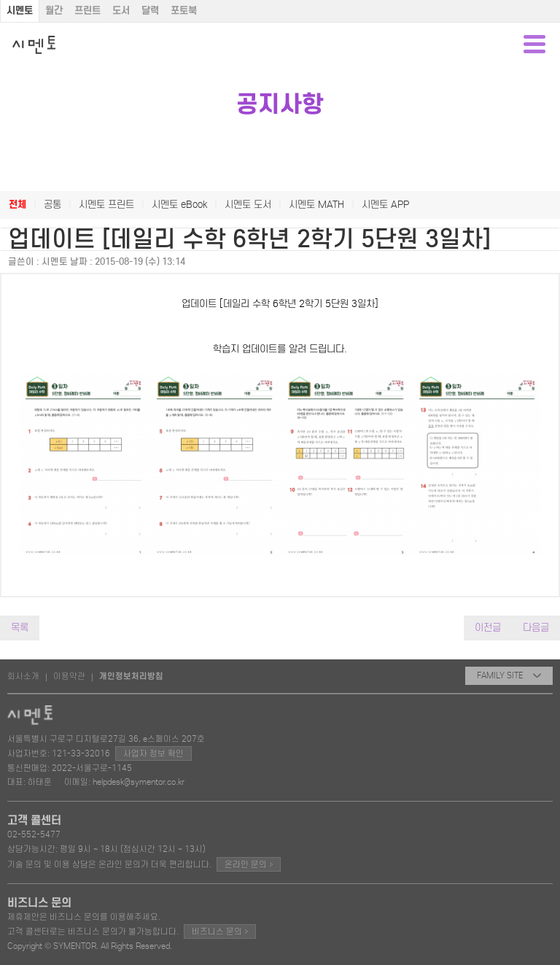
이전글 (488, 628)
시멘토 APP (385, 205)
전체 (17, 205)
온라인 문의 (249, 864)
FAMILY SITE (509, 675)
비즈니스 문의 (220, 931)
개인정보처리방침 (131, 676)
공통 (52, 205)
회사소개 (23, 676)
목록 (20, 628)
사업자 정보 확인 (153, 753)
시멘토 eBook (179, 205)
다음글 (536, 628)
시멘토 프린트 (106, 205)
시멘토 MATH (316, 205)
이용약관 (69, 676)
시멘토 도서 (248, 205)
